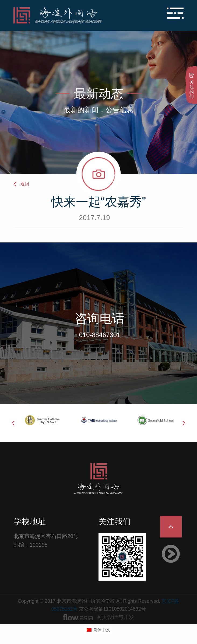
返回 (25, 184)
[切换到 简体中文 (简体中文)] (99, 630)
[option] (42, 420)
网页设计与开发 (115, 617)
